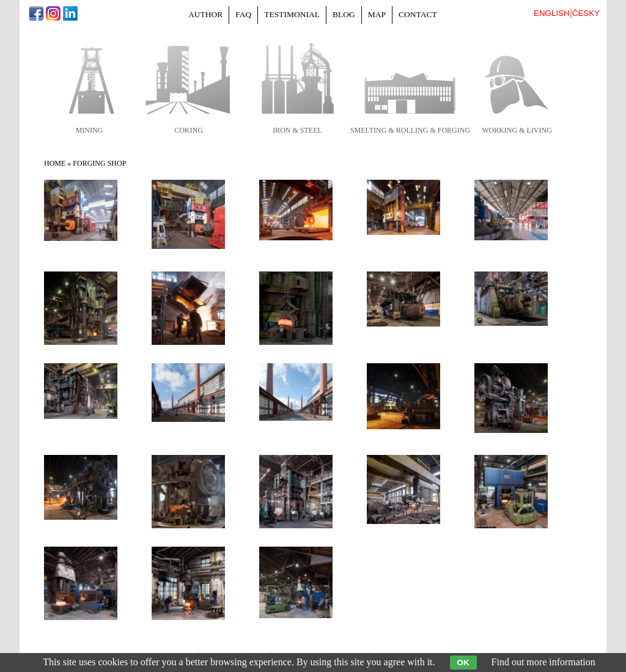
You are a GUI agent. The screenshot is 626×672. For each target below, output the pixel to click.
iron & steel (297, 130)
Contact (418, 14)
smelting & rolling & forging (410, 130)
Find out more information (543, 662)
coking (189, 130)
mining (90, 130)
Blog (344, 14)
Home (55, 163)
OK (463, 663)
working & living (517, 130)
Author (205, 14)
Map (377, 14)
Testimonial (292, 14)
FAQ (243, 14)
